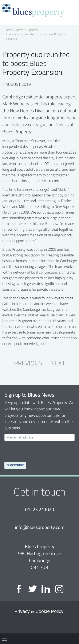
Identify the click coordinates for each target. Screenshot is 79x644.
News (20, 30)
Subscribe (15, 465)
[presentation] (36, 451)
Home (8, 30)
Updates (33, 30)
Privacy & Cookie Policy (39, 611)
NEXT (58, 363)
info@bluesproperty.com (40, 527)
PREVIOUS (28, 363)
